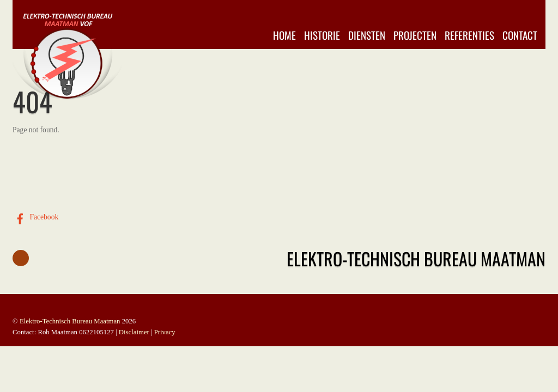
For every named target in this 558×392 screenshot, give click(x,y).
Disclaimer (134, 332)
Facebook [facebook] (35, 217)
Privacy (165, 332)
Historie (322, 35)
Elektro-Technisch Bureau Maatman (70, 321)
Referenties (469, 35)
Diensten (367, 35)
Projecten (415, 35)
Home (284, 35)
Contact (520, 35)
